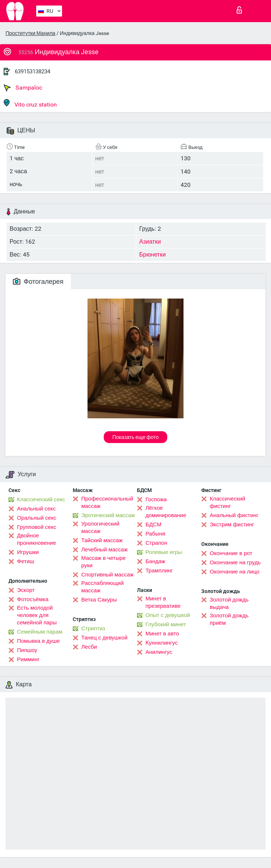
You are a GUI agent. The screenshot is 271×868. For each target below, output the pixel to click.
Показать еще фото (135, 437)
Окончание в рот (231, 553)
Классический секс (41, 499)
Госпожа (156, 499)
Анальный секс (36, 509)
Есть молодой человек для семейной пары (37, 615)
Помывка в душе (38, 641)
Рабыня (155, 534)
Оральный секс (37, 518)
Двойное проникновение (37, 539)
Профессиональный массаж (107, 502)
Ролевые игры (164, 552)
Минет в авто (162, 634)
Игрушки (28, 552)
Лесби (89, 647)
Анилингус (159, 652)
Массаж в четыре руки (103, 562)
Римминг (28, 659)
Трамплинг (159, 571)
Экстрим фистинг (232, 524)
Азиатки (150, 242)
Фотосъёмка (33, 599)
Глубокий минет (166, 624)
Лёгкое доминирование (166, 512)
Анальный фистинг (234, 515)
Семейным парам (40, 632)
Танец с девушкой (104, 638)
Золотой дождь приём (229, 619)
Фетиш (26, 561)
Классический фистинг (227, 502)
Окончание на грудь (235, 562)
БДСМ (153, 524)
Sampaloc (23, 88)
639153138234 (32, 72)
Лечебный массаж (104, 550)
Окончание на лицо (235, 572)
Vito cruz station (30, 103)
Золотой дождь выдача (229, 603)
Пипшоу (27, 650)
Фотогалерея (38, 281)
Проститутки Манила (30, 33)
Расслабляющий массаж (102, 587)
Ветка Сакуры (99, 600)
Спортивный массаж (107, 575)
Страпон (156, 543)
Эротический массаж (108, 515)
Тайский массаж (102, 540)
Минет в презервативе (163, 602)
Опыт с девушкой (168, 615)
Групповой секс (37, 527)
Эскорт (26, 590)
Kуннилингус (162, 643)
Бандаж (155, 561)
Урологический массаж (100, 527)
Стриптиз (93, 628)
